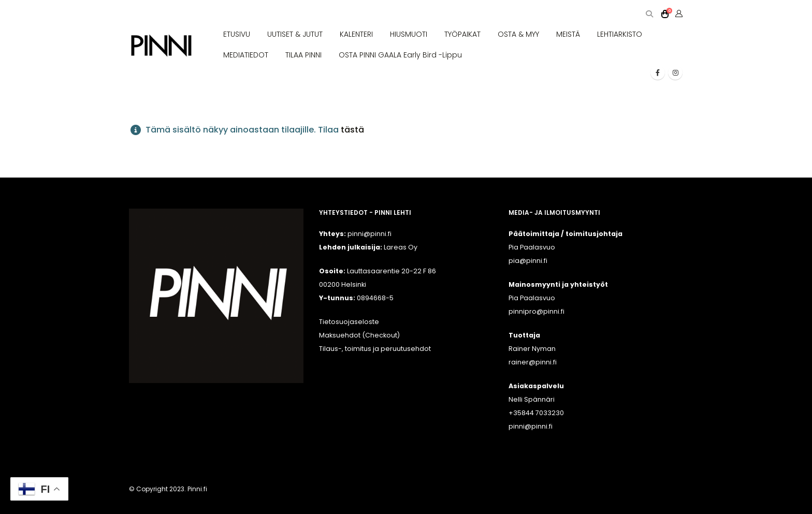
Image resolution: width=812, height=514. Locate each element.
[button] (649, 14)
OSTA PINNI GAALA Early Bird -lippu (400, 55)
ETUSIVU (237, 34)
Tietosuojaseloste (349, 322)
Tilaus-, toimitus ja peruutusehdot (375, 349)
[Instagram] (675, 72)
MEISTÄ (568, 34)
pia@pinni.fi (528, 261)
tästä (352, 130)
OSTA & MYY (518, 34)
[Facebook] (658, 72)
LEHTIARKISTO (620, 34)
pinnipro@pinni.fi (536, 311)
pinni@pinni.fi (531, 426)
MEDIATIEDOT (246, 55)
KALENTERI (356, 34)
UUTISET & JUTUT (295, 34)
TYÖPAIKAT (462, 34)
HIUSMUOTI (409, 34)
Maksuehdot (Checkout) (359, 335)
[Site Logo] (161, 46)
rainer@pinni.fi (533, 362)
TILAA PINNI (303, 55)
